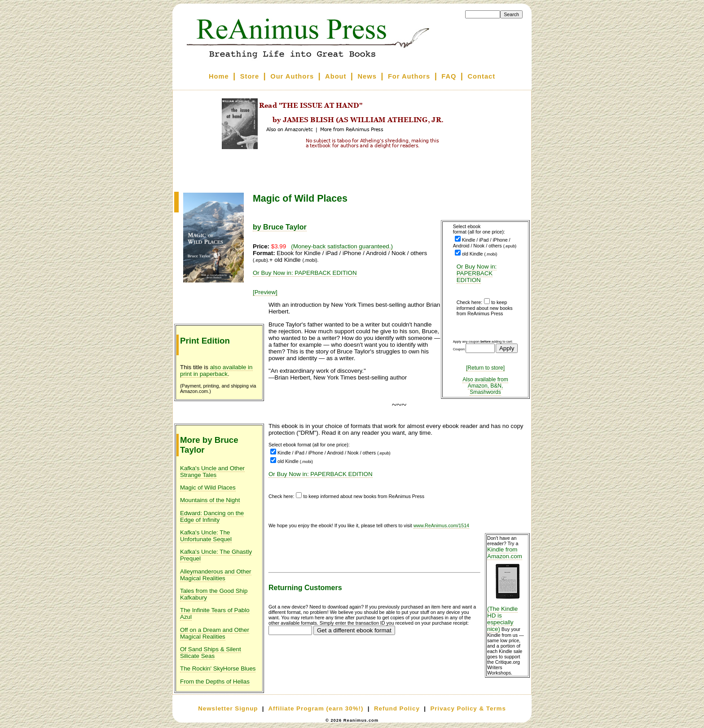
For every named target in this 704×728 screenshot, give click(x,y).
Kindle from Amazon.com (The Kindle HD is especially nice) (507, 589)
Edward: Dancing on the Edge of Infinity (212, 516)
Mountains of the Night (210, 500)
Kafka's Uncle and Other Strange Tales (212, 472)
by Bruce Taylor (280, 227)
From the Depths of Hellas (215, 682)
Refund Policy (397, 708)
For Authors (409, 76)
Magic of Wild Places (208, 488)
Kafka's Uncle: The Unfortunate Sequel (206, 536)
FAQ (449, 76)
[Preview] (265, 292)
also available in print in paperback (216, 371)
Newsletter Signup (228, 708)
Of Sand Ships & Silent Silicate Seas (211, 653)
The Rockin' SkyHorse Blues (218, 668)
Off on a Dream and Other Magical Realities (215, 633)
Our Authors (292, 76)
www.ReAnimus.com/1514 (441, 525)
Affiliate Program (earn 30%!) (316, 708)
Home (219, 76)
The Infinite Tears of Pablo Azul (215, 613)
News (367, 76)
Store (250, 76)
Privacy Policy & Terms (468, 708)
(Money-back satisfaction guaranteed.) (342, 246)
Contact (482, 76)
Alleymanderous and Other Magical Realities (216, 575)
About (336, 76)
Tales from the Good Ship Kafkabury (214, 594)
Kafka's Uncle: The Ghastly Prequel (216, 555)
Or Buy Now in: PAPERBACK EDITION (477, 273)
